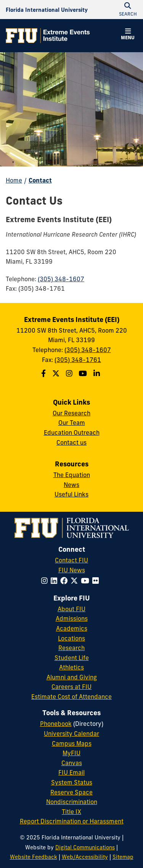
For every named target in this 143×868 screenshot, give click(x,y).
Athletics (71, 667)
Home (14, 180)
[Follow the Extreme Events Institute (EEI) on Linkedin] (98, 373)
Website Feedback (34, 857)
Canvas (72, 763)
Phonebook (56, 724)
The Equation (72, 475)
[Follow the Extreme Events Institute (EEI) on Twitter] (57, 373)
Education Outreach (72, 432)
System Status (72, 782)
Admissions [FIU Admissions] (72, 618)
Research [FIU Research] (71, 648)
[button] (128, 35)
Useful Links (71, 494)
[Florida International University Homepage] (47, 10)
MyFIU (71, 753)
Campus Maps (72, 743)
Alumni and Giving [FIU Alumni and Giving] (72, 677)
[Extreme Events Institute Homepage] (48, 36)
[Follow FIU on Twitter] (76, 581)
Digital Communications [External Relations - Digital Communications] (85, 847)
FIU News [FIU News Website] (72, 570)
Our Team (72, 423)
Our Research (71, 413)
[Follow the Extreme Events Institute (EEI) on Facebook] (44, 373)
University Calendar (71, 733)
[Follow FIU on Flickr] (97, 581)
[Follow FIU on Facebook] (65, 581)
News (71, 485)
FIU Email (71, 772)
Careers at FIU (71, 687)
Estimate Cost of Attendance (71, 697)
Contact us (71, 442)
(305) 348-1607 (61, 279)
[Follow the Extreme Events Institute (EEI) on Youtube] (84, 373)
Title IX (71, 812)
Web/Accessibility (85, 857)
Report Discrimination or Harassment (72, 821)
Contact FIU (71, 560)
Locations (71, 638)
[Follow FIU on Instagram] (46, 581)
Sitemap (123, 857)
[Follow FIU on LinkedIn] (55, 581)
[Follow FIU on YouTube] (87, 581)
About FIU (71, 609)
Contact (40, 180)
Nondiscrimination (72, 802)
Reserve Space (71, 792)
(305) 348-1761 (78, 360)
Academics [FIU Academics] (72, 628)
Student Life (72, 658)
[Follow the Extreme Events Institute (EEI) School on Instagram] (70, 373)
